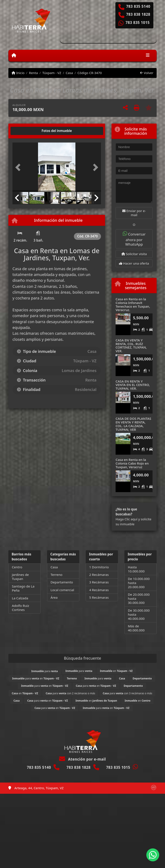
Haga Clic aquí (126, 519)
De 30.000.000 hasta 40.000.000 (139, 614)
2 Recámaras (99, 575)
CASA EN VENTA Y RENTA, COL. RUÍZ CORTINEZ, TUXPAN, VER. (131, 346)
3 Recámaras (99, 582)
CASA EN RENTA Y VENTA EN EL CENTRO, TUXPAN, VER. (133, 385)
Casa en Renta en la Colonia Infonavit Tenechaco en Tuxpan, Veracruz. (133, 304)
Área (54, 597)
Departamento (62, 582)
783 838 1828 (138, 14)
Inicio (18, 73)
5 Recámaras (99, 597)
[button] (19, 167)
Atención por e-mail (82, 759)
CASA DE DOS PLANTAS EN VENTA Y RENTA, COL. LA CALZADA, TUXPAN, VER (133, 424)
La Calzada (20, 598)
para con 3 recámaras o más (127, 693)
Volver (147, 73)
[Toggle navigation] (148, 56)
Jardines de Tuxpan (20, 577)
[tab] (29, 131)
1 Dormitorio (99, 567)
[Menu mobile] (14, 55)
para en (36, 678)
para (45, 671)
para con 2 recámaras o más (70, 693)
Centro (17, 567)
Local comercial (62, 590)
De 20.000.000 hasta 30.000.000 (139, 598)
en (116, 671)
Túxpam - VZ (52, 73)
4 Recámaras (99, 590)
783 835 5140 (138, 6)
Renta (33, 73)
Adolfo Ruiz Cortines (20, 608)
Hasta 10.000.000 (136, 569)
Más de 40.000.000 (136, 628)
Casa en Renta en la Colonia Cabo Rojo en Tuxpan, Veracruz (132, 463)
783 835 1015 (137, 23)
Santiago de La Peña (23, 588)
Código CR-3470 (89, 73)
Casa (69, 73)
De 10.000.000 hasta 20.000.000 (139, 583)
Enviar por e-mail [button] (134, 213)
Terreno (56, 575)
